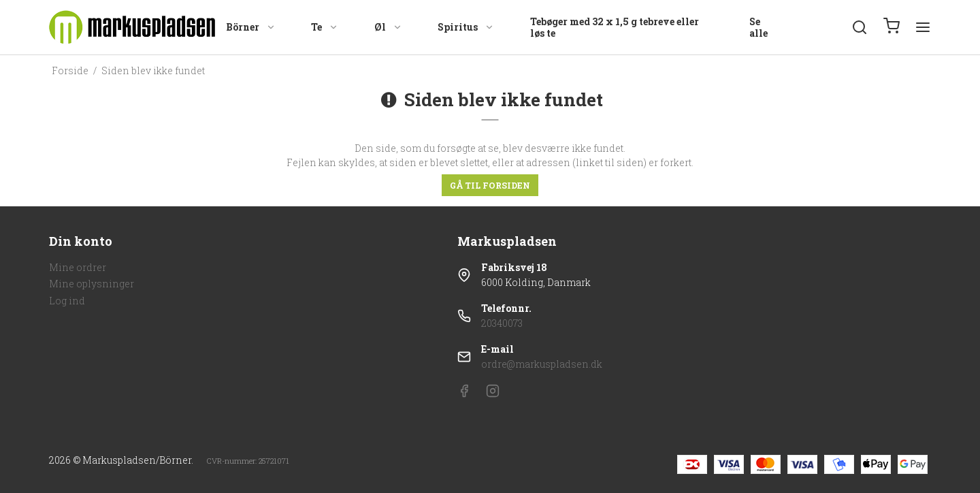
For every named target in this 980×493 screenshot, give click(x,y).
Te (325, 27)
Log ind (67, 301)
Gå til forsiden (490, 185)
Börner (251, 27)
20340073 (502, 323)
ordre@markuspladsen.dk (542, 364)
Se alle (758, 28)
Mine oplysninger (92, 284)
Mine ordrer (78, 267)
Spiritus (466, 27)
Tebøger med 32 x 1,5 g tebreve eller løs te (615, 28)
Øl (388, 27)
